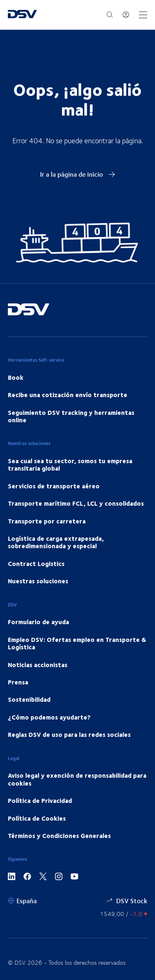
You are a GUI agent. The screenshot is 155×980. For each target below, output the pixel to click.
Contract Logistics (36, 563)
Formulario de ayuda (38, 622)
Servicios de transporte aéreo (54, 486)
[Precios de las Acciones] (124, 914)
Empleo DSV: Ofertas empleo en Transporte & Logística (77, 643)
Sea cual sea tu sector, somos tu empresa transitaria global (70, 464)
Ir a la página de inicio (78, 174)
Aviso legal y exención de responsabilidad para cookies (77, 779)
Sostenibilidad (29, 699)
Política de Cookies (37, 818)
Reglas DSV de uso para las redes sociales (69, 734)
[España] (22, 901)
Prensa (18, 682)
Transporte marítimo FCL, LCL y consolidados (76, 503)
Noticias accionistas (38, 665)
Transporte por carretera (47, 521)
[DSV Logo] (22, 15)
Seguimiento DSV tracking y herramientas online (71, 416)
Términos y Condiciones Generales (59, 836)
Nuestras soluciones (38, 581)
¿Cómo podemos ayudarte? (49, 717)
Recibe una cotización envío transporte (68, 395)
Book (16, 377)
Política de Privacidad (40, 800)
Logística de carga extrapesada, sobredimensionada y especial (56, 542)
